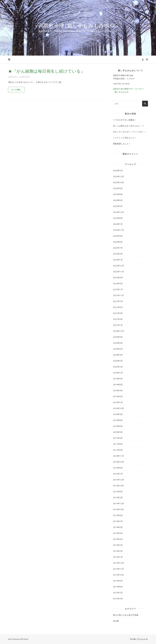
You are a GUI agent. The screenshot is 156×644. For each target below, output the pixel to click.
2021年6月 (118, 307)
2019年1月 (118, 402)
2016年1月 (118, 474)
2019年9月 (118, 379)
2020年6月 (118, 343)
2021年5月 (118, 313)
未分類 (116, 621)
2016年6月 (118, 468)
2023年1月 (118, 260)
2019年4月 (118, 390)
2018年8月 (118, 420)
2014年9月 (118, 515)
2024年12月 (118, 212)
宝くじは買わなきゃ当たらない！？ (129, 126)
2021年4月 (118, 319)
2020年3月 (118, 361)
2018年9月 (118, 414)
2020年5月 (118, 349)
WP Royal (24, 639)
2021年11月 (118, 295)
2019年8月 (118, 384)
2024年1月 (118, 224)
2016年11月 (118, 456)
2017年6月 (118, 450)
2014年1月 (118, 557)
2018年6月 (118, 426)
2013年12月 (118, 563)
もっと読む (16, 90)
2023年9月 (118, 236)
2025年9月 (118, 188)
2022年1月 (118, 289)
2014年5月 (118, 533)
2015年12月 (118, 480)
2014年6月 (118, 527)
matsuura (12, 77)
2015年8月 (118, 491)
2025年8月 (118, 194)
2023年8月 (118, 242)
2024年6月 (118, 218)
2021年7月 (118, 301)
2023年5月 (118, 254)
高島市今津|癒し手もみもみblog (78, 25)
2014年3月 (118, 545)
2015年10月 (118, 486)
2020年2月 (118, 367)
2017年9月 (118, 438)
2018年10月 (118, 408)
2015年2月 (118, 497)
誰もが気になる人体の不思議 (126, 615)
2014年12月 (118, 503)
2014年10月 (118, 509)
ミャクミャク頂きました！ (125, 138)
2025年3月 (118, 206)
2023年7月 (118, 248)
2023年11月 (118, 230)
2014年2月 (118, 551)
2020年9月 (118, 337)
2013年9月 (118, 581)
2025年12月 (118, 176)
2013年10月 (118, 575)
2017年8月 (118, 444)
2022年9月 (118, 277)
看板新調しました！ (122, 144)
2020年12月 (118, 331)
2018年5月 (118, 432)
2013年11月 (118, 569)
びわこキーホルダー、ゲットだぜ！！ (130, 132)
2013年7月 (118, 593)
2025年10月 (118, 182)
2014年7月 (118, 521)
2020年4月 (118, 355)
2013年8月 (118, 587)
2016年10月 (118, 462)
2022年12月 (118, 266)
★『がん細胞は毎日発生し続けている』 (46, 71)
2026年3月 (118, 170)
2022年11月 (118, 272)
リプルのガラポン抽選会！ (125, 120)
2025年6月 (118, 200)
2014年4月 (118, 539)
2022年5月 (118, 283)
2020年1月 (118, 373)
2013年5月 (118, 599)
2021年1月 (118, 325)
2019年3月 (118, 396)
